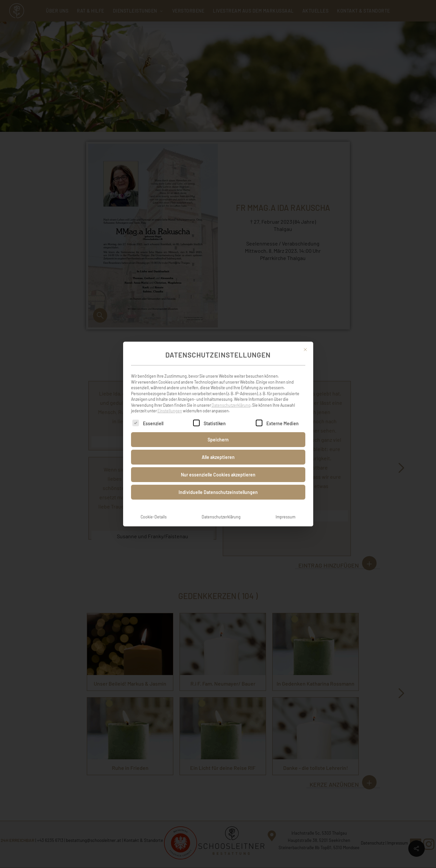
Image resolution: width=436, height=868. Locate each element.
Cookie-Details (154, 508)
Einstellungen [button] (170, 402)
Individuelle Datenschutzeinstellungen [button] (218, 484)
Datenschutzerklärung (231, 396)
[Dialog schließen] (305, 341)
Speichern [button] (218, 431)
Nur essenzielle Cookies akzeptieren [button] (218, 466)
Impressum (285, 508)
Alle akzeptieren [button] (218, 449)
